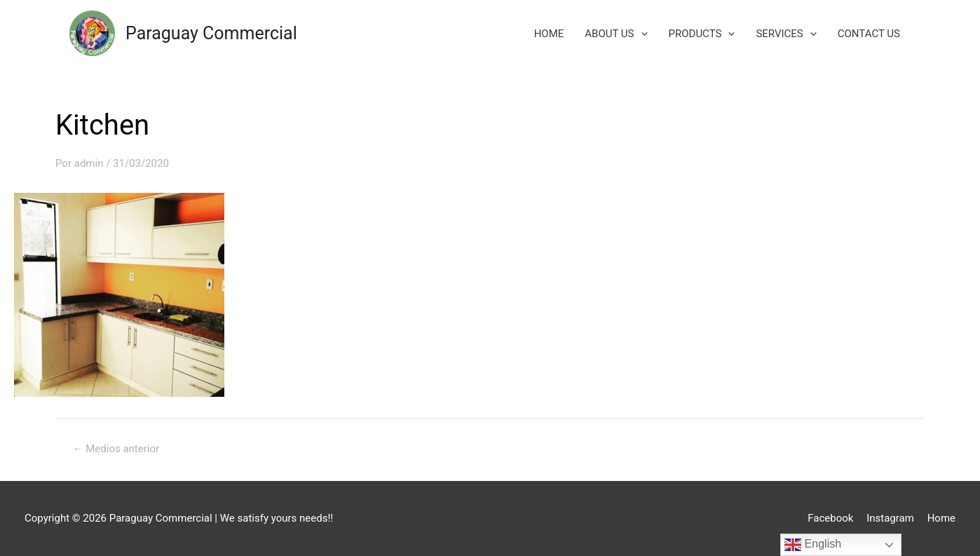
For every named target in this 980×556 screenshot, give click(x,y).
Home (941, 518)
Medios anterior (116, 449)
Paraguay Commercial (211, 33)
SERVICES (786, 34)
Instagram (890, 518)
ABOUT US (616, 34)
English (813, 545)
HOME (549, 34)
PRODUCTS (702, 34)
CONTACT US (869, 34)
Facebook (830, 518)
